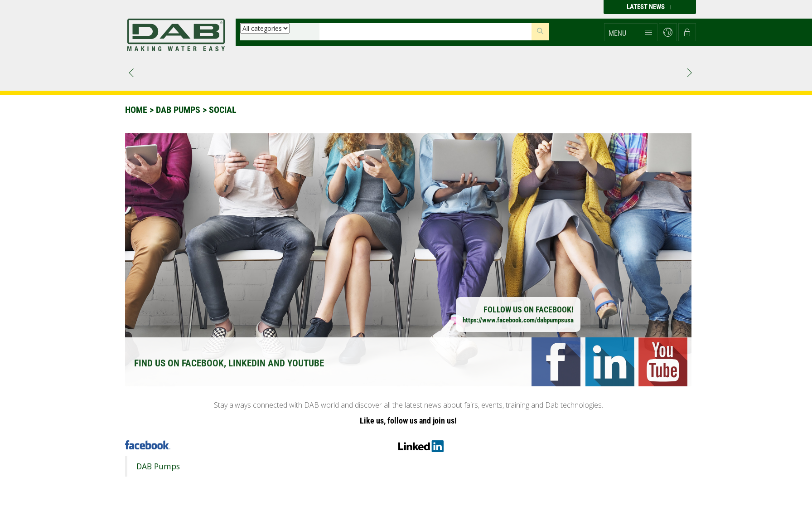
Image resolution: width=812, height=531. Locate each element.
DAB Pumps (158, 466)
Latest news (650, 7)
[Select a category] (265, 28)
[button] (631, 32)
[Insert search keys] (425, 32)
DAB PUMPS (178, 110)
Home (136, 110)
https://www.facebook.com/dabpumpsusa (518, 320)
